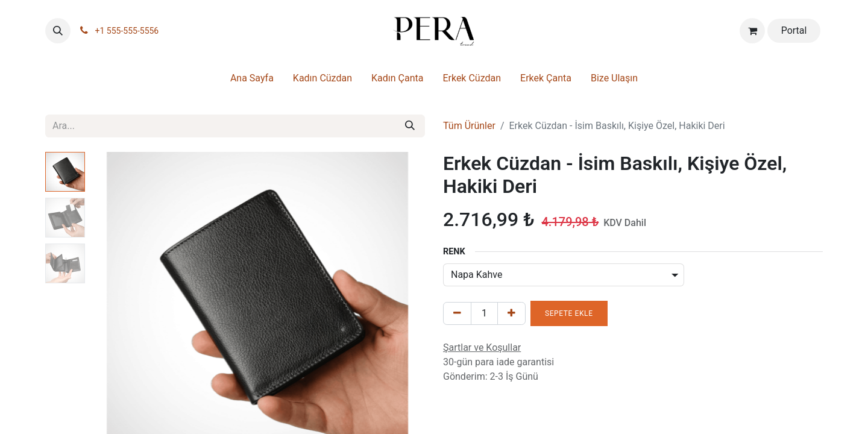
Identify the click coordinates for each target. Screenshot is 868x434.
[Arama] (410, 126)
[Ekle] (511, 313)
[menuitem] (252, 81)
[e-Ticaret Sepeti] (752, 31)
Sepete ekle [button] (569, 313)
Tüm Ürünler (469, 126)
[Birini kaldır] (457, 313)
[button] (58, 31)
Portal (794, 30)
